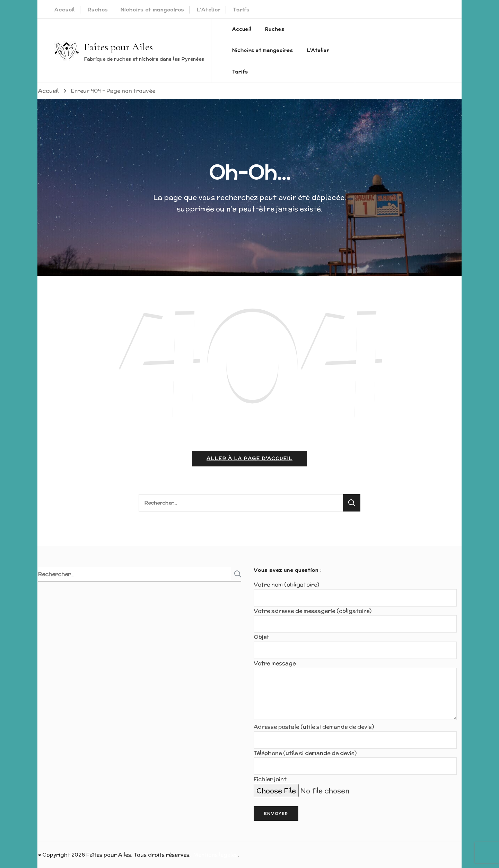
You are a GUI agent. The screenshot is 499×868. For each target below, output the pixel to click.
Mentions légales (216, 855)
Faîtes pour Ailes (118, 47)
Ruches (98, 10)
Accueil (65, 10)
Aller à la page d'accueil (249, 458)
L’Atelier (208, 10)
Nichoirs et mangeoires (152, 10)
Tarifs (241, 10)
